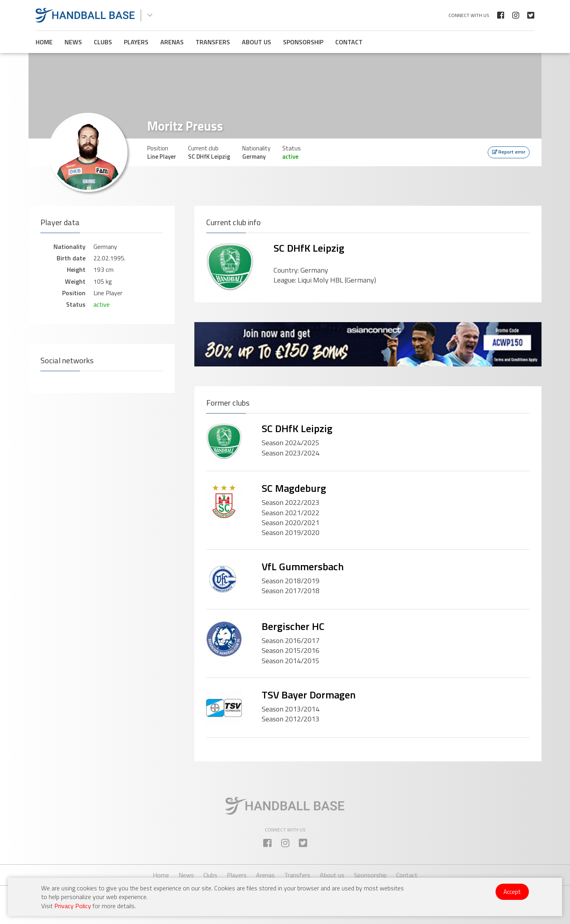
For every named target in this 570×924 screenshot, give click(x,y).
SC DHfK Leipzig (309, 248)
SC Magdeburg (294, 488)
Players (136, 42)
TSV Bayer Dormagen (309, 695)
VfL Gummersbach (303, 566)
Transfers (213, 42)
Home (44, 42)
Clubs (103, 42)
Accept (512, 892)
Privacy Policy (73, 906)
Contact (349, 42)
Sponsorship (303, 42)
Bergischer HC (293, 626)
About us (256, 42)
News (73, 42)
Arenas (172, 42)
